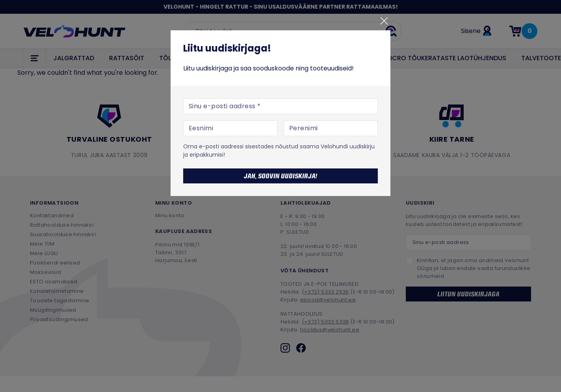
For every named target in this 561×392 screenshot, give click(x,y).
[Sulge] (384, 21)
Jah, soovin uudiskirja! (280, 176)
